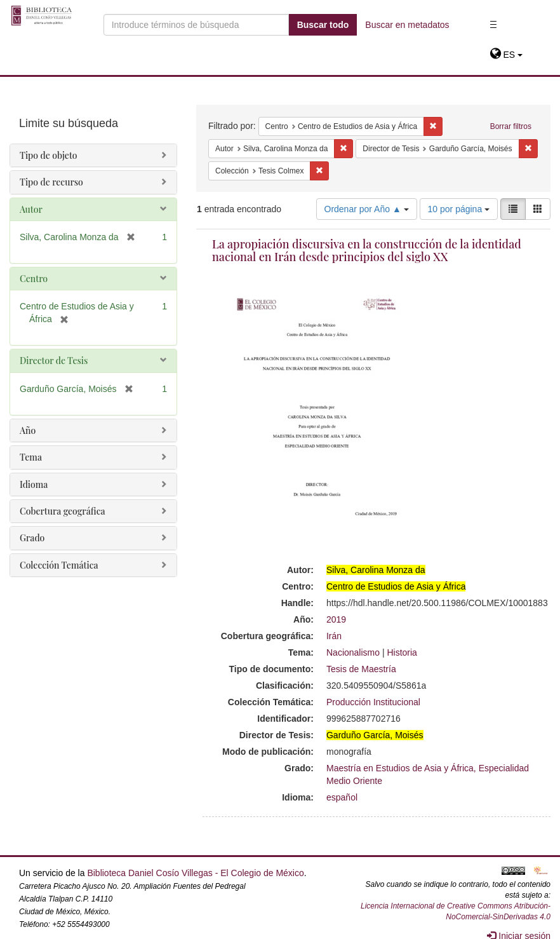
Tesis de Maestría (361, 669)
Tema (31, 457)
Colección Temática (59, 565)
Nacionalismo (353, 652)
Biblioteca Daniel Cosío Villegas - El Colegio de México (195, 873)
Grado (32, 538)
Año (28, 430)
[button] (506, 55)
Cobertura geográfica (63, 511)
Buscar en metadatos (407, 25)
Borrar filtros (511, 126)
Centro (34, 279)
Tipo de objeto (49, 155)
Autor (31, 209)
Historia (402, 652)
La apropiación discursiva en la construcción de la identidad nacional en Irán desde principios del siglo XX (367, 250)
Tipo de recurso (51, 182)
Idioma (34, 484)
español (342, 797)
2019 (336, 619)
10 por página (459, 209)
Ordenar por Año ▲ (367, 209)
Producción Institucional (373, 702)
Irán (334, 636)
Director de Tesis (54, 361)
